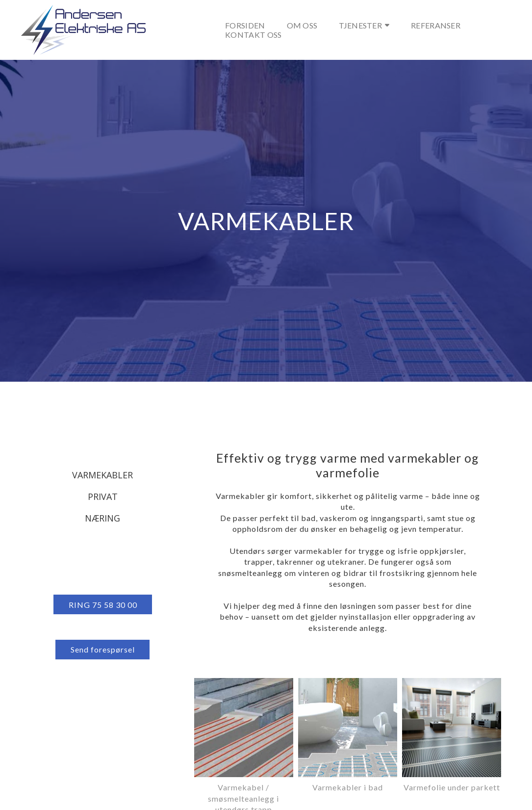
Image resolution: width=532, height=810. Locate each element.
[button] (103, 604)
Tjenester (364, 25)
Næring (102, 518)
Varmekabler (102, 475)
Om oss (302, 25)
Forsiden (245, 25)
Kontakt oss (253, 35)
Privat (103, 496)
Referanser (436, 25)
